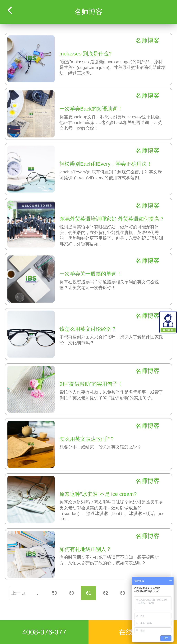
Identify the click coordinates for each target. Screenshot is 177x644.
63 (122, 593)
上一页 (18, 593)
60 (72, 593)
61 (88, 593)
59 (54, 593)
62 (105, 593)
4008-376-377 (44, 632)
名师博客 (147, 40)
